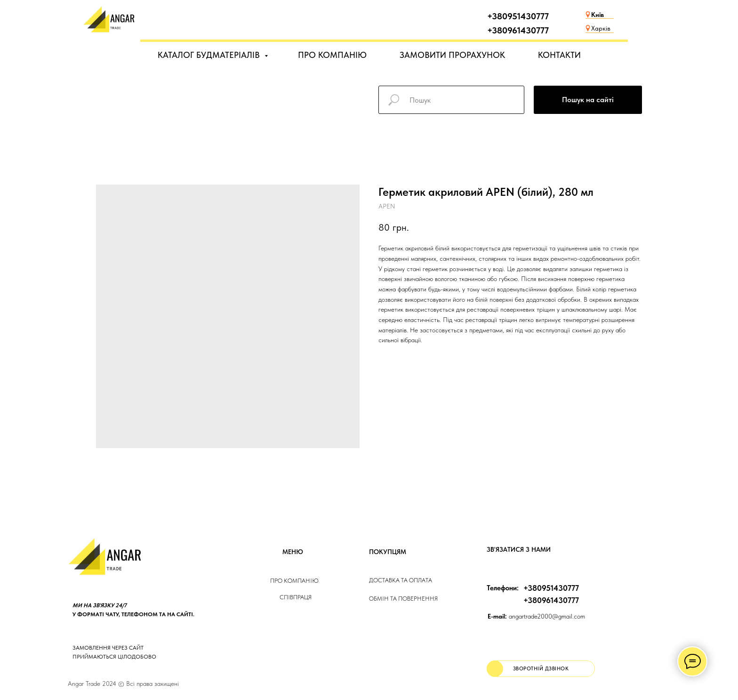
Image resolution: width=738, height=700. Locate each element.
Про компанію (294, 581)
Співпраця (296, 597)
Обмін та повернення (403, 599)
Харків (601, 28)
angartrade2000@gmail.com (536, 616)
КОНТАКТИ (559, 55)
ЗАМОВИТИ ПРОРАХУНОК (452, 55)
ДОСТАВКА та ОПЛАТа (401, 580)
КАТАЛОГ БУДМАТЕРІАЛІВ (210, 55)
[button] (541, 669)
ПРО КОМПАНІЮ (332, 55)
